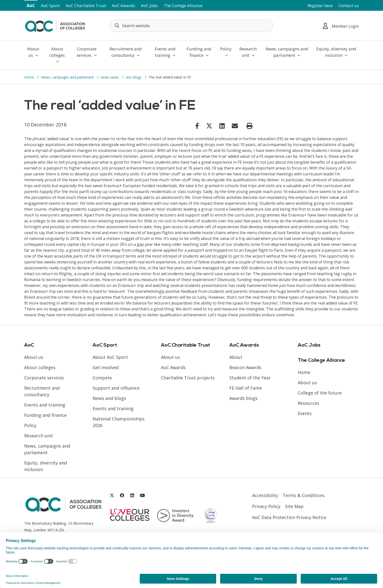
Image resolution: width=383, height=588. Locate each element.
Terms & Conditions (304, 495)
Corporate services (87, 52)
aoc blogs (134, 77)
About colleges (57, 55)
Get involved (106, 367)
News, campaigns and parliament (287, 52)
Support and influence (116, 388)
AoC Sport (50, 6)
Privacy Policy (266, 506)
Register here (320, 6)
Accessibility (265, 495)
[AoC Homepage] (55, 25)
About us (33, 52)
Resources (309, 403)
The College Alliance (183, 6)
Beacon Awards (245, 367)
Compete (102, 378)
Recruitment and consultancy (126, 52)
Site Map (294, 506)
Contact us (349, 6)
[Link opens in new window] (197, 126)
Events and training (165, 52)
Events (305, 413)
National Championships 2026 (119, 422)
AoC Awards (123, 6)
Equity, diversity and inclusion (336, 52)
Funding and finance (199, 52)
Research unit (248, 52)
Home (30, 77)
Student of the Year (250, 378)
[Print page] (250, 126)
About (236, 357)
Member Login (341, 26)
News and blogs (109, 398)
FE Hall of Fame (246, 388)
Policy (226, 52)
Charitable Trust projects (188, 378)
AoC (31, 6)
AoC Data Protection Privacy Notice (289, 517)
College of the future (320, 393)
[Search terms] (191, 26)
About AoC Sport (110, 357)
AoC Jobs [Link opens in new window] (149, 6)
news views (110, 77)
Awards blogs (244, 398)
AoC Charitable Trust (86, 6)
